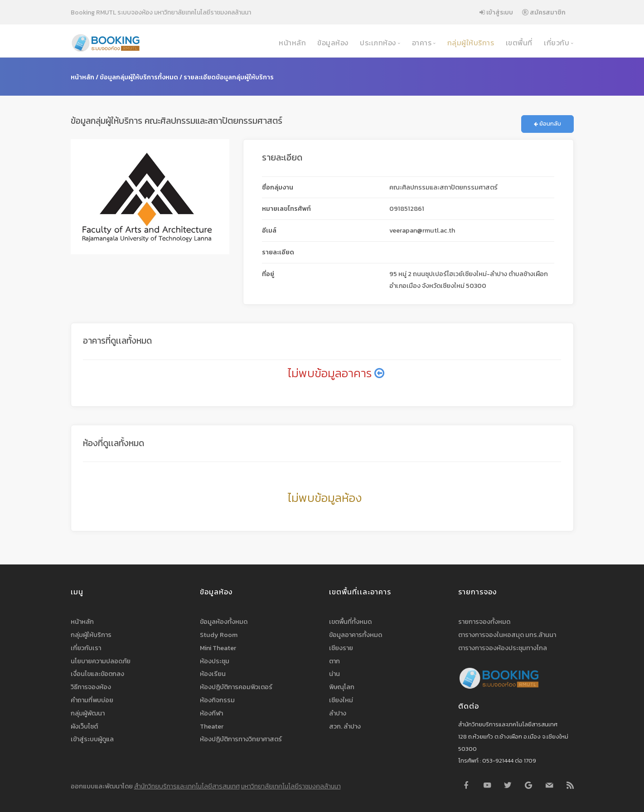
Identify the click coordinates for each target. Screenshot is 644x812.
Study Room (219, 635)
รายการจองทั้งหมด (484, 622)
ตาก (334, 661)
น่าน (334, 674)
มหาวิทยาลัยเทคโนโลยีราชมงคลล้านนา (291, 786)
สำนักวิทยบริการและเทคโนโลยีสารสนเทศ (187, 786)
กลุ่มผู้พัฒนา (88, 713)
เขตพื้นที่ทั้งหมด (350, 622)
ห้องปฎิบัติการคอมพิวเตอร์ (236, 687)
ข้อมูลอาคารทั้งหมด (356, 635)
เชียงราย (341, 648)
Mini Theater (218, 648)
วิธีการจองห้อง (91, 687)
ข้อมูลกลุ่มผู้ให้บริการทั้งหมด (139, 77)
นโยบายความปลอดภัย (101, 661)
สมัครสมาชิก (544, 12)
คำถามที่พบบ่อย (92, 700)
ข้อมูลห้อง (332, 43)
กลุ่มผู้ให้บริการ (470, 43)
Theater (212, 726)
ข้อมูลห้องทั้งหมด (224, 622)
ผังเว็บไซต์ (84, 726)
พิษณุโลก (342, 687)
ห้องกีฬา (211, 713)
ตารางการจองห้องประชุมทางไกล (503, 648)
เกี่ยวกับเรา (86, 648)
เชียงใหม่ (341, 700)
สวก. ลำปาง (345, 726)
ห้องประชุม (215, 661)
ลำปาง (338, 713)
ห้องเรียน (213, 674)
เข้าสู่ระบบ (496, 12)
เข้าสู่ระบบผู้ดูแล (92, 739)
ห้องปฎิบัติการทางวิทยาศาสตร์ (241, 739)
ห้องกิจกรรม (217, 700)
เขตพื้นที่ (518, 43)
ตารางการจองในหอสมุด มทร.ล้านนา (507, 635)
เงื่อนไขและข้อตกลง (97, 674)
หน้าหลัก (292, 43)
